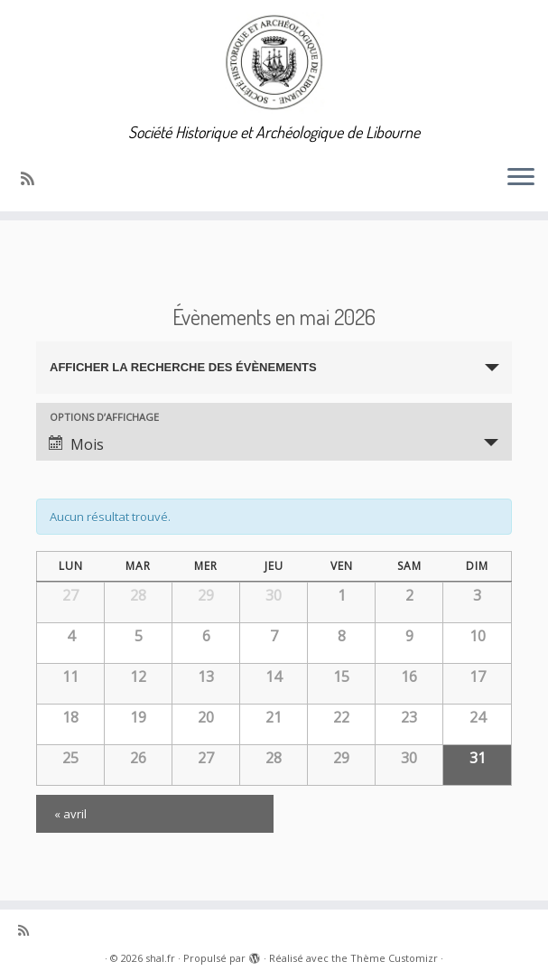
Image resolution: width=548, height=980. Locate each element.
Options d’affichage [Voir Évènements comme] (104, 417)
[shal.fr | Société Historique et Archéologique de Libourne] (274, 61)
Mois (76, 444)
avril (70, 814)
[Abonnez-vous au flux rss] (33, 178)
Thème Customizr (394, 958)
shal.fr (160, 958)
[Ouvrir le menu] (521, 179)
